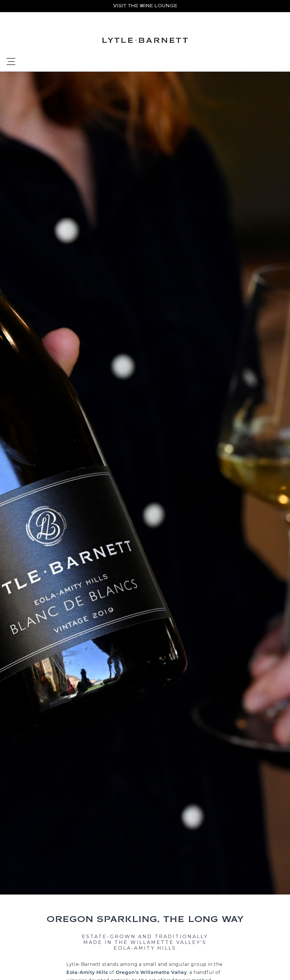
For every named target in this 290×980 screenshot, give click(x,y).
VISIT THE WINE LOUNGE (145, 6)
